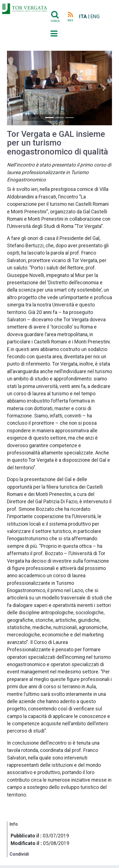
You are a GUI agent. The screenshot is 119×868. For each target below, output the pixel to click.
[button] (15, 88)
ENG (95, 17)
